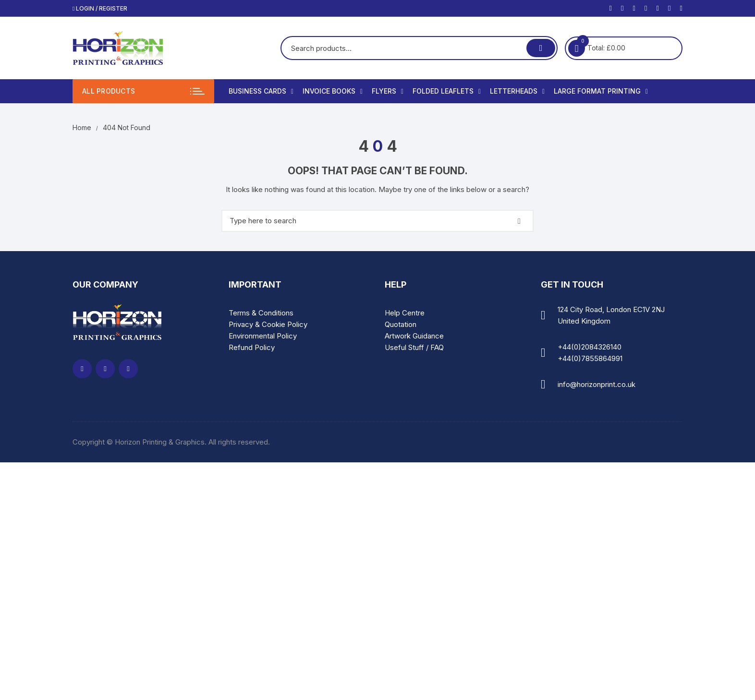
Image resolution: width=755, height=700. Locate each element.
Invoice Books (333, 91)
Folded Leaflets (447, 91)
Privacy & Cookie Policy (268, 324)
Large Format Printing (601, 91)
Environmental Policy (263, 336)
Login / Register (100, 8)
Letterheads (517, 91)
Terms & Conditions (261, 313)
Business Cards (261, 91)
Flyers (388, 91)
